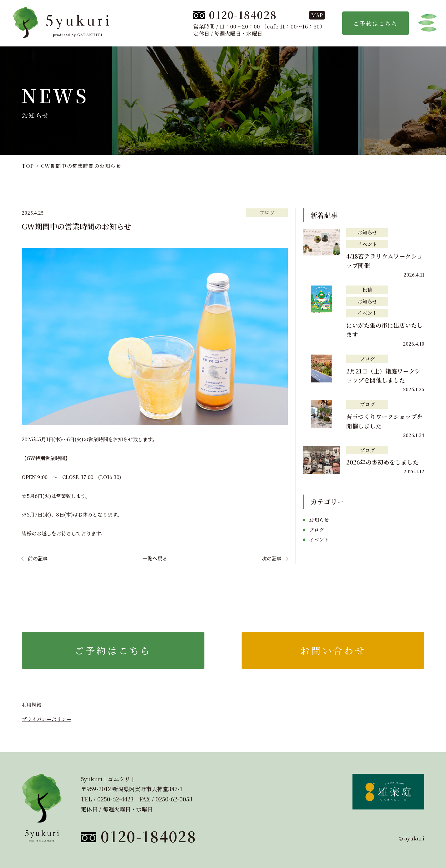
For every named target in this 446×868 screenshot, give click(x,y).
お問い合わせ (333, 650)
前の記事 (38, 558)
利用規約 (32, 705)
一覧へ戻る (155, 558)
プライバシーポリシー (46, 719)
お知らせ (367, 232)
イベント (367, 244)
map (317, 15)
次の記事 (272, 558)
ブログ (267, 213)
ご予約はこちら (376, 23)
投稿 (367, 290)
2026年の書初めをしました (383, 462)
